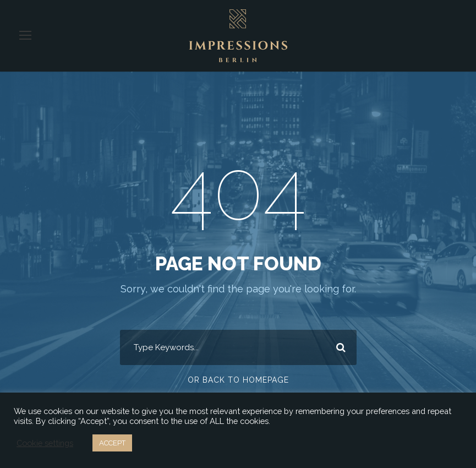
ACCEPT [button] (112, 443)
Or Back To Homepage (238, 380)
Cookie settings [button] (44, 443)
